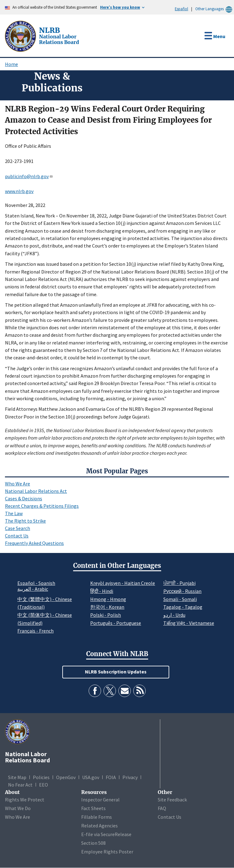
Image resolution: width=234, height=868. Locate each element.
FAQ (162, 808)
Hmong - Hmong (108, 599)
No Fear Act (20, 785)
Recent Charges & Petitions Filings (42, 506)
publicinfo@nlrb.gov (29, 176)
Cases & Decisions (24, 498)
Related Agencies (99, 826)
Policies (41, 777)
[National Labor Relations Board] (21, 36)
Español (181, 9)
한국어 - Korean (107, 607)
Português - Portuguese (116, 623)
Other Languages (215, 9)
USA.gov (91, 777)
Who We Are (18, 484)
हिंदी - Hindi (102, 591)
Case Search (18, 528)
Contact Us (17, 536)
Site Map (17, 777)
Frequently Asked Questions (34, 543)
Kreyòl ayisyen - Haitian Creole (123, 583)
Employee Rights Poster (107, 852)
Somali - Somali (180, 599)
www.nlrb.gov (19, 191)
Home (11, 64)
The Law (14, 513)
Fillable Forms (97, 817)
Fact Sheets (93, 808)
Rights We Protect (25, 800)
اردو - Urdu (174, 615)
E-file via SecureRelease (106, 834)
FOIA (111, 777)
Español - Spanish (36, 583)
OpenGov (66, 777)
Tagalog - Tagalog (183, 607)
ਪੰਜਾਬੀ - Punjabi (179, 583)
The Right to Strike (25, 521)
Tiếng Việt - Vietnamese (189, 623)
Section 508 (93, 843)
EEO (44, 785)
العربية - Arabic (33, 589)
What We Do (18, 808)
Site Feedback (172, 800)
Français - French (35, 631)
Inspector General (100, 800)
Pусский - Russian (183, 591)
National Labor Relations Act (36, 491)
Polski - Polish (106, 615)
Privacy (130, 777)
